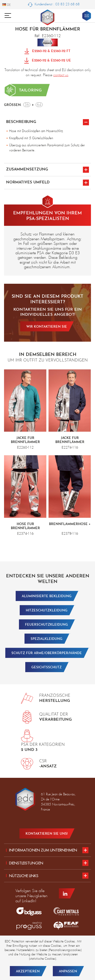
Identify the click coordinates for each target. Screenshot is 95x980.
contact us (61, 75)
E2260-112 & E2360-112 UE (48, 61)
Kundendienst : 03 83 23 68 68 (54, 4)
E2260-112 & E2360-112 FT (47, 51)
